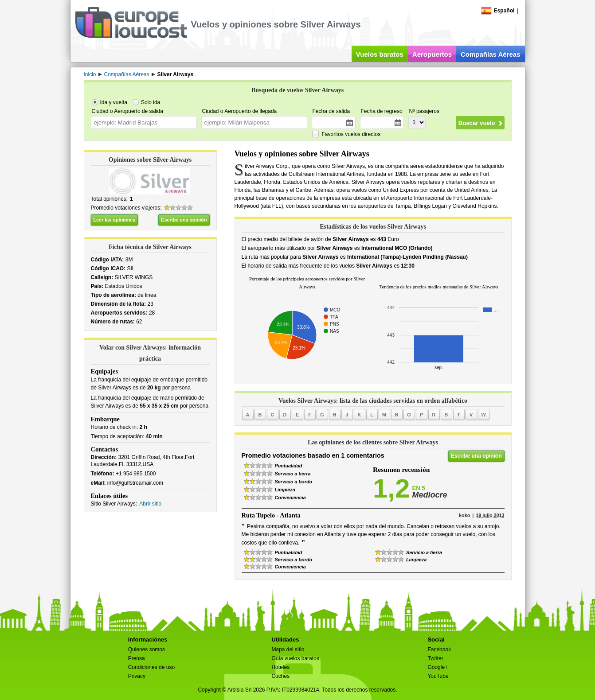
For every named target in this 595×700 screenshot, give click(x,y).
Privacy (137, 676)
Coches (280, 676)
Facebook (439, 649)
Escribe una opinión (184, 220)
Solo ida (151, 102)
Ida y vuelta (114, 102)
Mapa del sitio (288, 649)
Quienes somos (147, 649)
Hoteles (280, 667)
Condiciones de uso (151, 667)
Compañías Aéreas (491, 54)
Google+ (438, 667)
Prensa (137, 658)
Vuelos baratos (380, 54)
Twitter (435, 658)
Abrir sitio (150, 504)
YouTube (438, 676)
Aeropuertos (432, 54)
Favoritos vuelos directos (351, 134)
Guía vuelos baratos (295, 658)
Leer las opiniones (115, 220)
